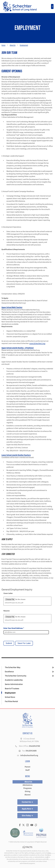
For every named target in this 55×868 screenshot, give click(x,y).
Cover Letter (8, 593)
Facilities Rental (11, 701)
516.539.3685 (31, 751)
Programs (27, 788)
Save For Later (24, 643)
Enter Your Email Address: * (14, 628)
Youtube (32, 825)
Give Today (28, 816)
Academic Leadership (14, 680)
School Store (10, 697)
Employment (10, 693)
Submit (9, 643)
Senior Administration (14, 684)
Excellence (9, 672)
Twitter (23, 825)
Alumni (27, 795)
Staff (27, 770)
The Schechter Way (13, 667)
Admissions (27, 785)
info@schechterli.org (29, 755)
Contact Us (27, 802)
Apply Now (28, 809)
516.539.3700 (35, 746)
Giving (28, 791)
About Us (28, 782)
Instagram (28, 825)
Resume (7, 611)
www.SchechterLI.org (37, 343)
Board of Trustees (12, 689)
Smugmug (36, 825)
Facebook (20, 825)
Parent (27, 767)
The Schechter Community (16, 676)
